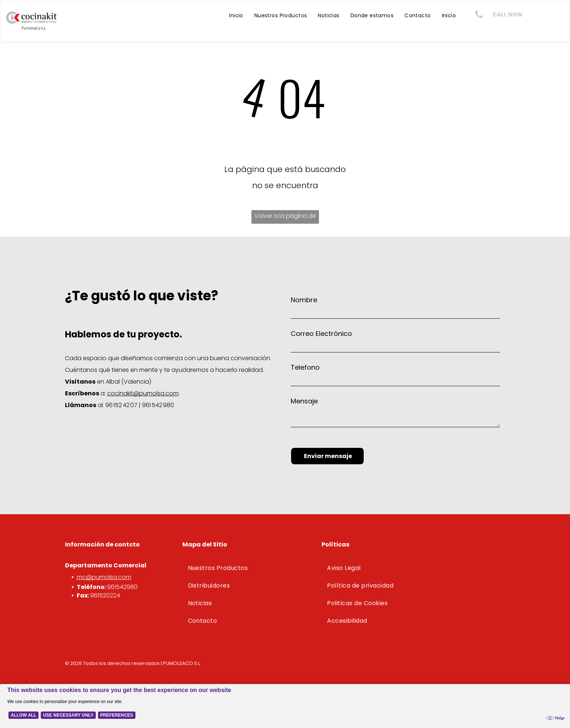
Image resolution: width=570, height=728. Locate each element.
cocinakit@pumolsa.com (143, 393)
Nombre (304, 300)
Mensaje (304, 401)
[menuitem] (236, 15)
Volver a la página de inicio (285, 218)
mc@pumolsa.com (104, 577)
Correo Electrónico (321, 334)
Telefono (305, 367)
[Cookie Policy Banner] (285, 702)
